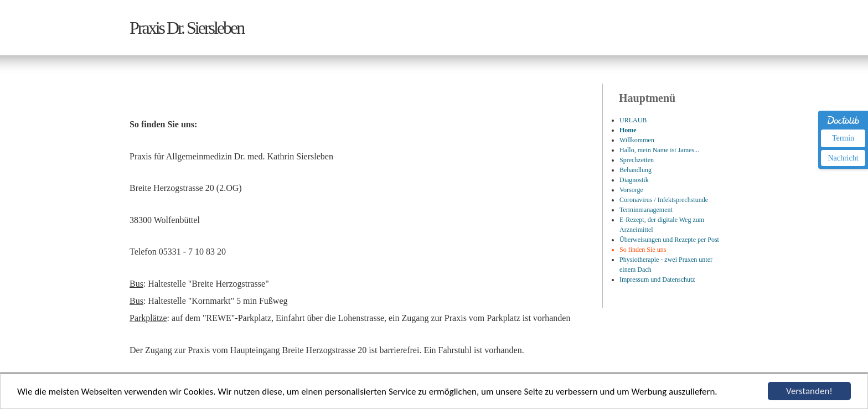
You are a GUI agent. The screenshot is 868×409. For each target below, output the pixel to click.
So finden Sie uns (643, 250)
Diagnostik (634, 180)
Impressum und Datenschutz (657, 279)
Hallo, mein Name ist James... (659, 150)
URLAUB (633, 120)
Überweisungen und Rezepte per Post (669, 240)
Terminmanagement (646, 210)
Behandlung (635, 170)
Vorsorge (631, 190)
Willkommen (637, 140)
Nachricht (843, 158)
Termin (843, 138)
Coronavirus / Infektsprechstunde (664, 200)
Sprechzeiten (637, 160)
